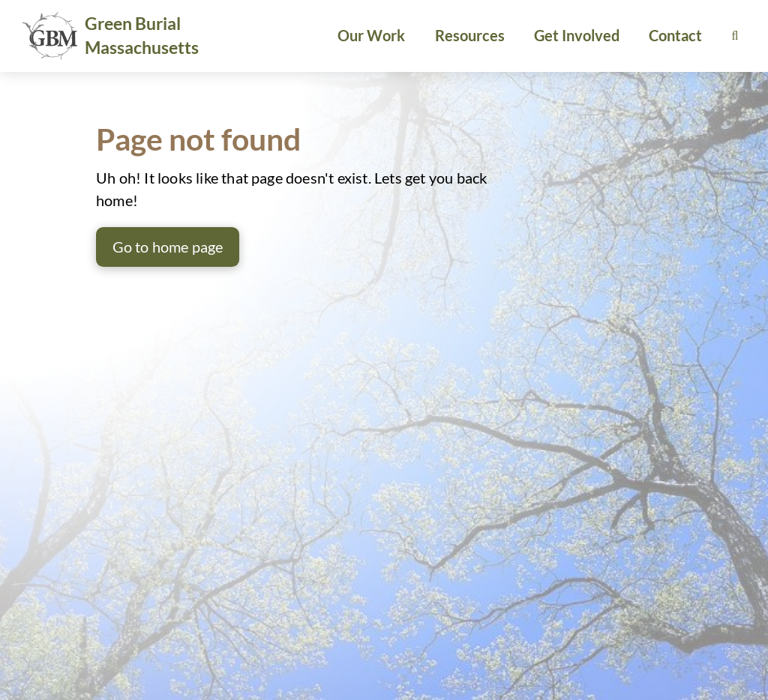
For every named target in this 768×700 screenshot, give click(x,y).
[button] (735, 36)
